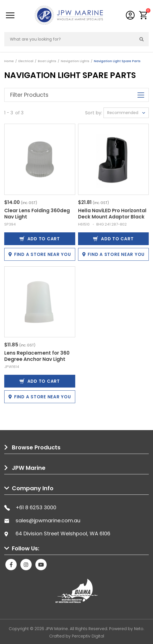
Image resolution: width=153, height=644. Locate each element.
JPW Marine (29, 468)
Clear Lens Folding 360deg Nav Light (37, 214)
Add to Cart (40, 239)
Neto (139, 629)
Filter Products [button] (77, 95)
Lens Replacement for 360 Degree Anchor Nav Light (37, 356)
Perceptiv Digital (88, 636)
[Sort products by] (126, 113)
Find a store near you (40, 254)
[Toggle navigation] (10, 15)
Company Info (33, 488)
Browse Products (36, 447)
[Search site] (142, 39)
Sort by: (94, 113)
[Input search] (70, 39)
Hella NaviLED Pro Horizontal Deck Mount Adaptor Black (112, 214)
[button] (144, 15)
